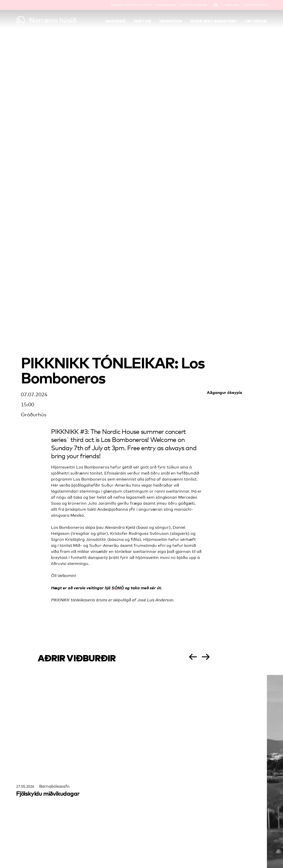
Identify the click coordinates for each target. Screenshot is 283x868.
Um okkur (256, 21)
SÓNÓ (118, 588)
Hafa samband (194, 5)
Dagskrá (115, 21)
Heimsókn (171, 21)
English (232, 5)
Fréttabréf (166, 5)
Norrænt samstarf (214, 21)
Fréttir (143, 21)
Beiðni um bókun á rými (131, 5)
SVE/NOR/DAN (255, 5)
